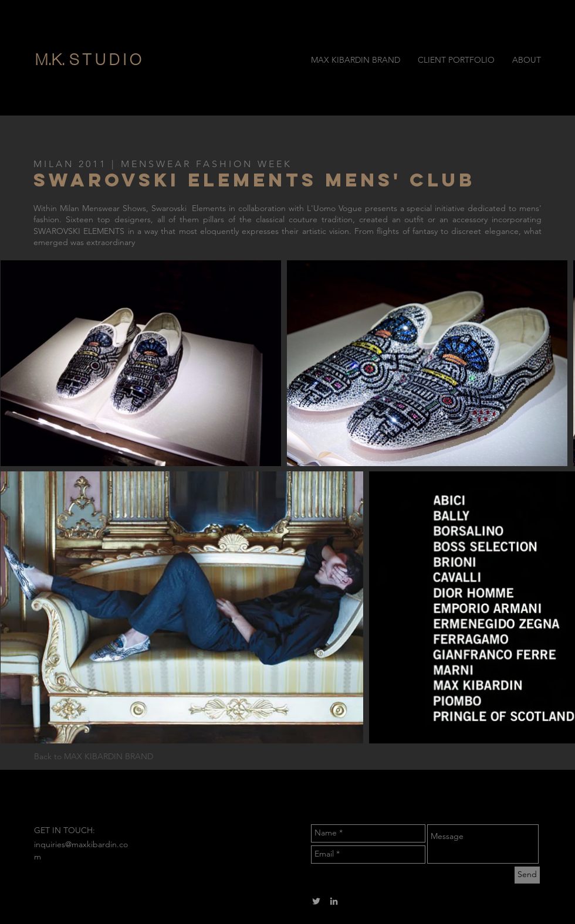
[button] (136, 60)
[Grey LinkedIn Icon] (334, 901)
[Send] (527, 875)
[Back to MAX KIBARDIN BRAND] (110, 757)
